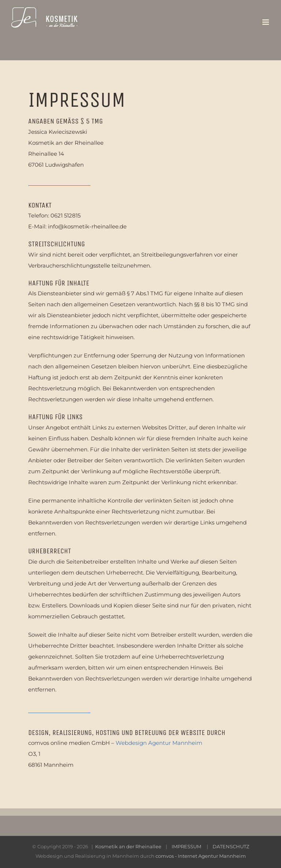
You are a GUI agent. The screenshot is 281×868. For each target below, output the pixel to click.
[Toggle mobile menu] (266, 22)
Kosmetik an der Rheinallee (129, 846)
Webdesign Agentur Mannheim (159, 743)
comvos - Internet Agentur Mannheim (201, 856)
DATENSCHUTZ (231, 846)
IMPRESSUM (186, 846)
